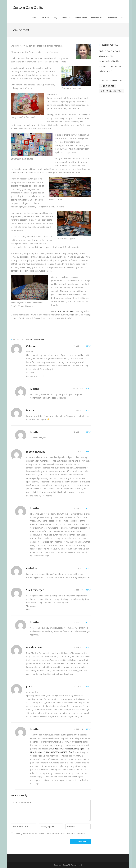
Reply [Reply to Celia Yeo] (88, 346)
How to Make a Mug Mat (109, 61)
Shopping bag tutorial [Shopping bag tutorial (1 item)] (112, 91)
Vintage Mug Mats (107, 56)
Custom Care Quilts (28, 7)
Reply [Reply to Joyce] (88, 686)
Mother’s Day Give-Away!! (110, 51)
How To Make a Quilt (66, 311)
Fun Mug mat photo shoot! (110, 66)
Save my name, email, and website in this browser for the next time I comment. (50, 834)
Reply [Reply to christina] (88, 568)
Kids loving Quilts (106, 71)
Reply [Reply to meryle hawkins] (88, 452)
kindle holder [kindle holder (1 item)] (108, 86)
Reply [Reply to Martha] (88, 389)
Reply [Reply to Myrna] (88, 410)
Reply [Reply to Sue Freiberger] (88, 590)
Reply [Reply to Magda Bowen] (88, 647)
